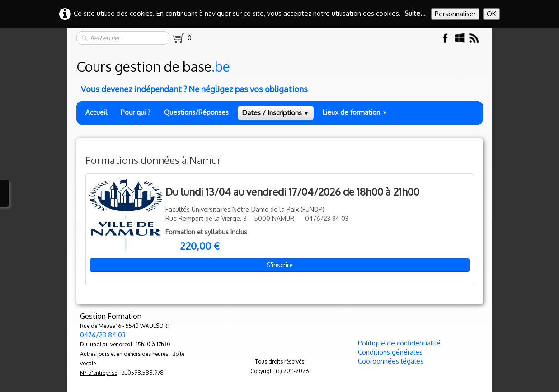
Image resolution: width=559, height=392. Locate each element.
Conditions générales (390, 352)
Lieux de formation (355, 112)
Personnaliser (455, 14)
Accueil (96, 112)
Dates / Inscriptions (276, 113)
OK (491, 14)
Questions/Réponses (196, 112)
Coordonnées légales (391, 361)
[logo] (280, 74)
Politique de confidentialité (399, 343)
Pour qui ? (136, 112)
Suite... (415, 13)
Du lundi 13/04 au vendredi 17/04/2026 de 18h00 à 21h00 (292, 191)
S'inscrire (280, 265)
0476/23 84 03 (103, 335)
